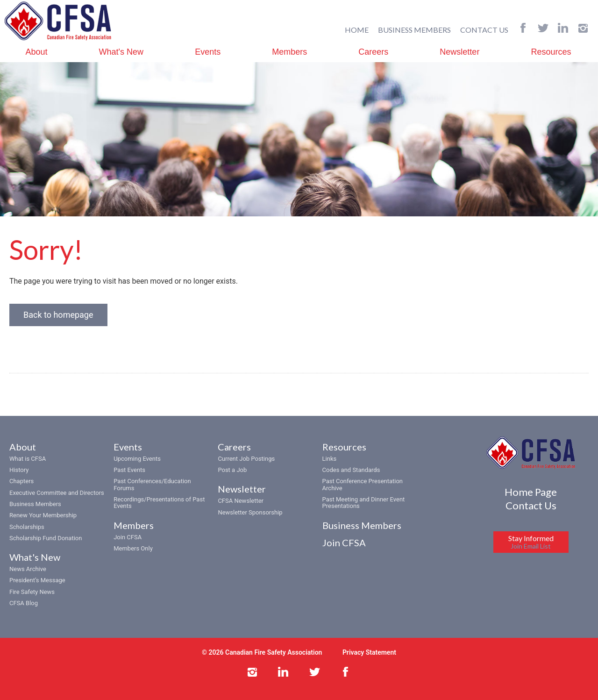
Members (289, 52)
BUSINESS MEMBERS (414, 30)
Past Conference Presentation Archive (363, 484)
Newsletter (459, 52)
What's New (121, 52)
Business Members (35, 504)
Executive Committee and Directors (57, 493)
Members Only (133, 548)
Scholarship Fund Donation (46, 538)
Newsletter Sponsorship (250, 512)
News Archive (28, 569)
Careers (373, 52)
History (19, 470)
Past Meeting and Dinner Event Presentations (364, 503)
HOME (357, 30)
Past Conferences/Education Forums (152, 484)
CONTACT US (484, 30)
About (37, 52)
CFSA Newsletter (241, 501)
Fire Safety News (32, 592)
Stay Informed (531, 542)
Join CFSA (128, 537)
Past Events (129, 470)
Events (208, 52)
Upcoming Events (137, 459)
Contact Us (531, 505)
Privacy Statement (369, 652)
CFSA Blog (24, 603)
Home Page (531, 492)
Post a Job (232, 470)
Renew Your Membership (43, 515)
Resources (551, 52)
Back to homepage (58, 315)
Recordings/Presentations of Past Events (159, 503)
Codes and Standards (351, 470)
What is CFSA (28, 459)
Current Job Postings (246, 459)
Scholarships (27, 527)
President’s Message (37, 580)
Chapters (21, 481)
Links (330, 459)
